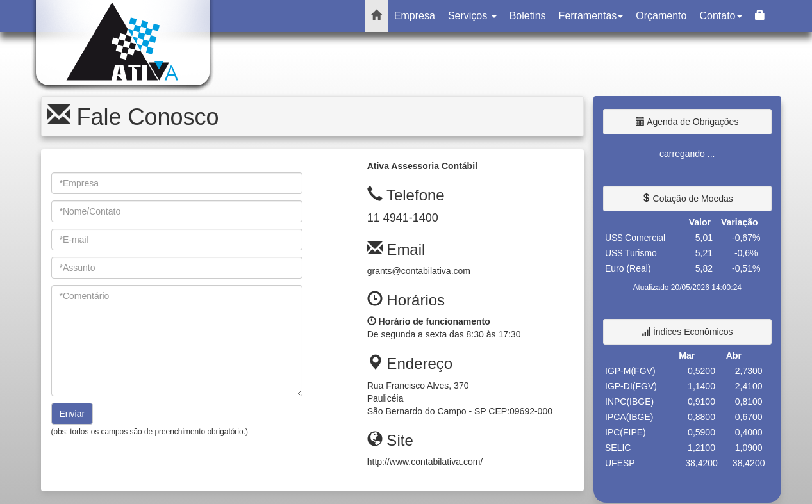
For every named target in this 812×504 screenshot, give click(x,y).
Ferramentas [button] (591, 16)
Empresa (415, 16)
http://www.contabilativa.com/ (425, 462)
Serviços (472, 16)
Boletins (528, 16)
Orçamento (661, 16)
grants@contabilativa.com (419, 271)
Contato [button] (720, 16)
